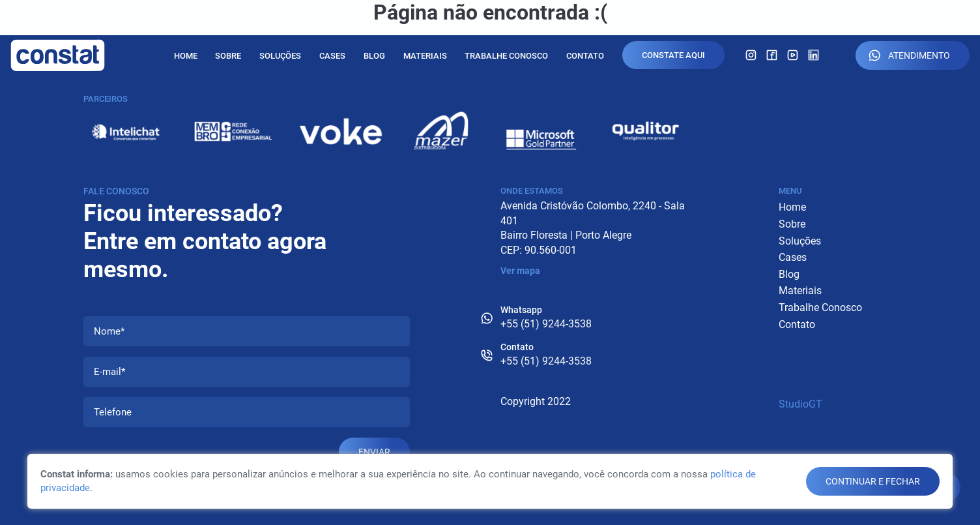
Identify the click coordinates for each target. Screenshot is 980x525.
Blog (374, 56)
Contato (585, 56)
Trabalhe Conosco (506, 56)
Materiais (425, 56)
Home (186, 56)
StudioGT (800, 404)
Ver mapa (520, 271)
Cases (332, 56)
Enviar (374, 452)
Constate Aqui (673, 55)
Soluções (280, 56)
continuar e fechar (873, 481)
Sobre (228, 56)
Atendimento (909, 55)
